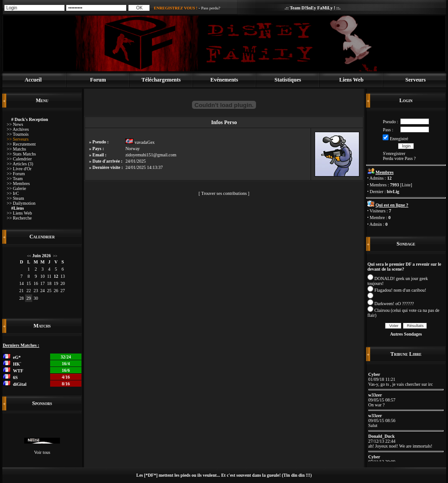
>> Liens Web (19, 213)
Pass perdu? (211, 8)
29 (29, 298)
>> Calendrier (19, 159)
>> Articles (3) (20, 164)
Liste (406, 185)
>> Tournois (18, 134)
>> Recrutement (21, 144)
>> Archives (18, 129)
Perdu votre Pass (398, 158)
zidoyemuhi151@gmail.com (151, 155)
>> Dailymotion (21, 203)
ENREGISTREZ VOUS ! (176, 8)
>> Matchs (16, 149)
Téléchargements (161, 80)
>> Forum (16, 174)
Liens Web (351, 80)
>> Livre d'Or (19, 169)
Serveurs (416, 80)
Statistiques (288, 80)
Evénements (224, 80)
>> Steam (15, 198)
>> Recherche (19, 218)
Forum (98, 80)
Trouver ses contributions (224, 193)
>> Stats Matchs (21, 154)
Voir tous (42, 452)
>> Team (15, 179)
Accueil (33, 80)
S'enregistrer (394, 153)
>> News (15, 124)
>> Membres (18, 183)
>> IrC (13, 193)
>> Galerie (16, 188)
